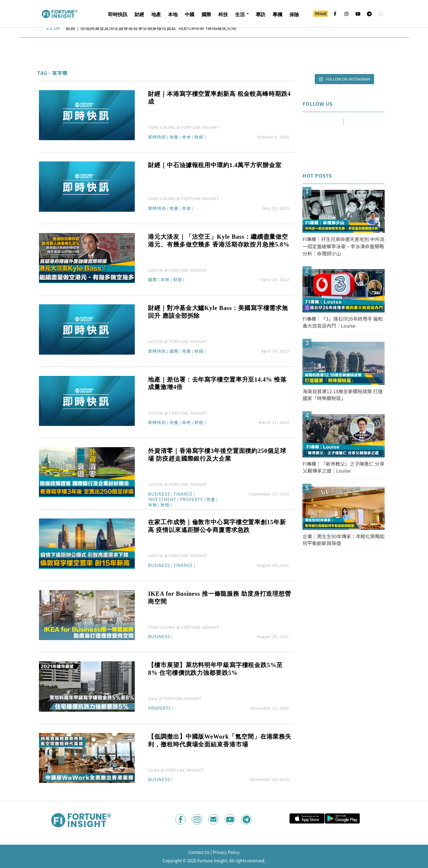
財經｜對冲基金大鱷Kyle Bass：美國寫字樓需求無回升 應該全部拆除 (218, 312)
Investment (162, 500)
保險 (294, 15)
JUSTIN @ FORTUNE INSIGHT (177, 270)
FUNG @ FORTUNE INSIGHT (176, 770)
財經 (139, 15)
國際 (206, 15)
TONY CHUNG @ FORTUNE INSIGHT (183, 127)
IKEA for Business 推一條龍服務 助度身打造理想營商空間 (220, 598)
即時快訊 (118, 15)
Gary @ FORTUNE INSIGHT (175, 698)
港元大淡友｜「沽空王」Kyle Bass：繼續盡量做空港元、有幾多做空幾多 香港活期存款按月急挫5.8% (219, 241)
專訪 (261, 15)
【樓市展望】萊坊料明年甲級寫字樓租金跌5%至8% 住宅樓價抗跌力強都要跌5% (215, 669)
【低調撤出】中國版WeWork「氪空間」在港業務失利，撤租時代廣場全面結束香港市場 (220, 740)
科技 (223, 15)
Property (191, 500)
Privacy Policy (226, 852)
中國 (190, 15)
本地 (173, 15)
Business (159, 494)
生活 (240, 15)
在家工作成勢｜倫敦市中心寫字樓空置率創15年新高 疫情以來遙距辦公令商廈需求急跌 (217, 526)
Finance (183, 494)
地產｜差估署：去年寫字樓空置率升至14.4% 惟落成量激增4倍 (217, 383)
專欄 (277, 15)
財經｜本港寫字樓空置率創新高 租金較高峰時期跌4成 (219, 98)
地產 (156, 15)
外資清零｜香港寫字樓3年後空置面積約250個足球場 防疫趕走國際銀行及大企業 (217, 455)
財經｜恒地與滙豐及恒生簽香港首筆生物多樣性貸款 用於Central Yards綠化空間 (151, 28)
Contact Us (199, 852)
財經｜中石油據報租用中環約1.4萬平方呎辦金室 (215, 165)
